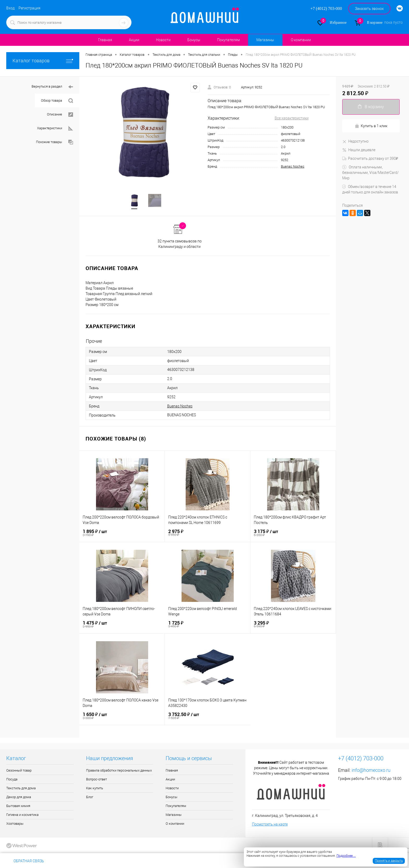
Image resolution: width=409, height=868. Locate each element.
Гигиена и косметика (22, 815)
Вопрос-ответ (97, 780)
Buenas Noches (293, 166)
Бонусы (194, 40)
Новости (163, 40)
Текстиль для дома (21, 789)
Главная (105, 40)
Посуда (12, 780)
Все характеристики (292, 118)
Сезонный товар (19, 771)
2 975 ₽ (207, 533)
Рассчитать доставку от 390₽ (370, 158)
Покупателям (228, 40)
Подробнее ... (346, 856)
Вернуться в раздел (52, 87)
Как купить (95, 789)
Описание (60, 115)
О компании (301, 40)
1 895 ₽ (122, 533)
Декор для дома (19, 797)
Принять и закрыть (389, 861)
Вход (10, 8)
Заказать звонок (369, 9)
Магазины (265, 40)
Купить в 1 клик (371, 126)
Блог (90, 797)
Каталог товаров (43, 61)
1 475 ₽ (122, 625)
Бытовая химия (18, 806)
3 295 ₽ (293, 625)
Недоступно (355, 141)
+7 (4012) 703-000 (66, 861)
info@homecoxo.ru (371, 771)
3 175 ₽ (293, 533)
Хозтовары (15, 824)
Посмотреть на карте (270, 825)
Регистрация (29, 8)
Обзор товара (57, 101)
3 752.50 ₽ (208, 716)
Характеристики (55, 128)
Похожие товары (55, 142)
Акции (134, 40)
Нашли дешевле (359, 150)
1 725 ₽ (207, 625)
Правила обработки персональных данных (119, 771)
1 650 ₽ (122, 716)
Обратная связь (25, 861)
